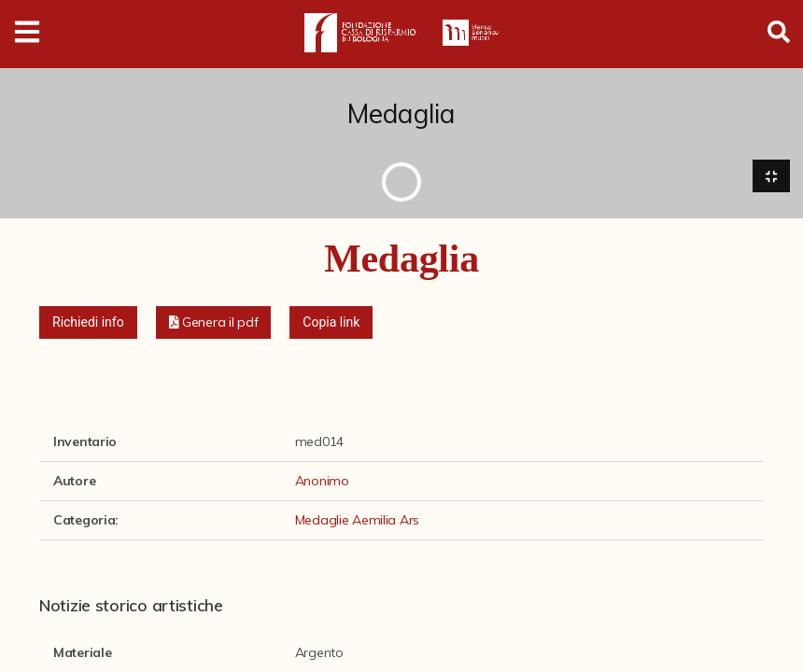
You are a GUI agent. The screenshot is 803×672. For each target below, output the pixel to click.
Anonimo (322, 481)
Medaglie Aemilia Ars (357, 520)
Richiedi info (88, 322)
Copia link (331, 322)
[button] (214, 322)
